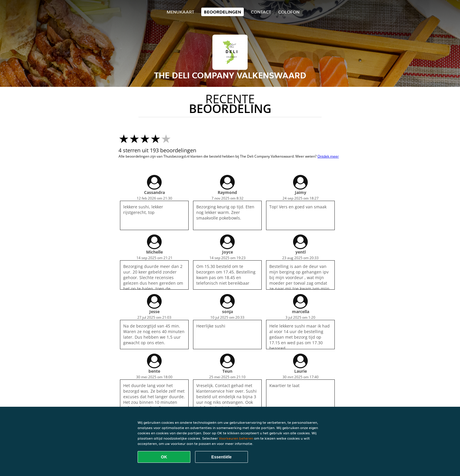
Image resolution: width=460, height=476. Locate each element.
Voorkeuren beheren (236, 438)
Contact (261, 12)
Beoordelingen (223, 12)
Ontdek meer (328, 156)
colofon (289, 12)
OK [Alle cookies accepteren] (164, 457)
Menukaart (180, 12)
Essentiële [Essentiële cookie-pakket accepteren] (221, 457)
